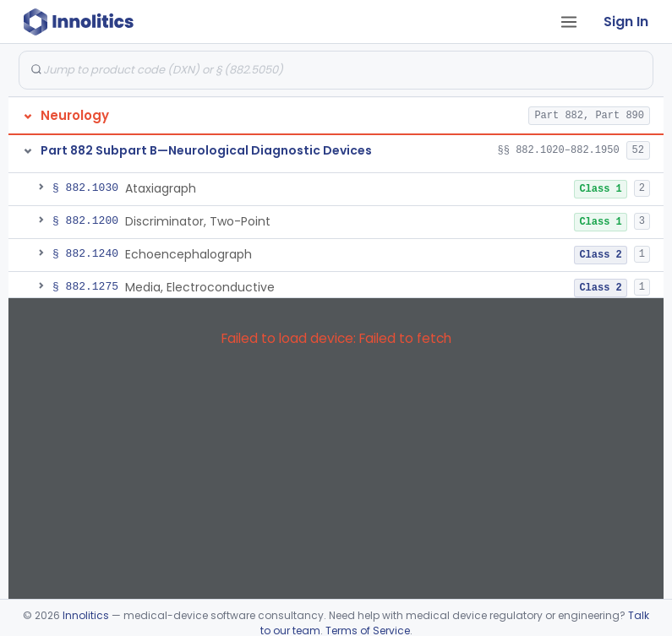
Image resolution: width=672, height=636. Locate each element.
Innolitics (86, 615)
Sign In (626, 22)
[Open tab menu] (569, 22)
